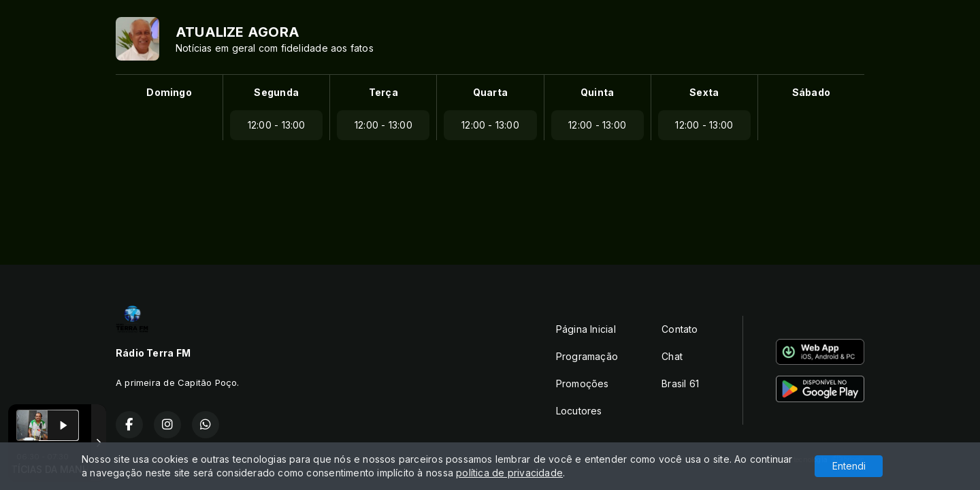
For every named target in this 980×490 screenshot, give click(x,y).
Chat (672, 356)
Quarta (490, 92)
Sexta (704, 92)
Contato (680, 329)
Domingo (169, 92)
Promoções (583, 383)
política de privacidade (509, 473)
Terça (383, 92)
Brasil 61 (680, 383)
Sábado (811, 92)
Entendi (849, 466)
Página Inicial (586, 329)
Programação (587, 356)
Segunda (276, 92)
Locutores (579, 411)
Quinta (597, 92)
